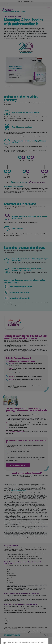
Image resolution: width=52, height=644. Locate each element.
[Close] (46, 641)
